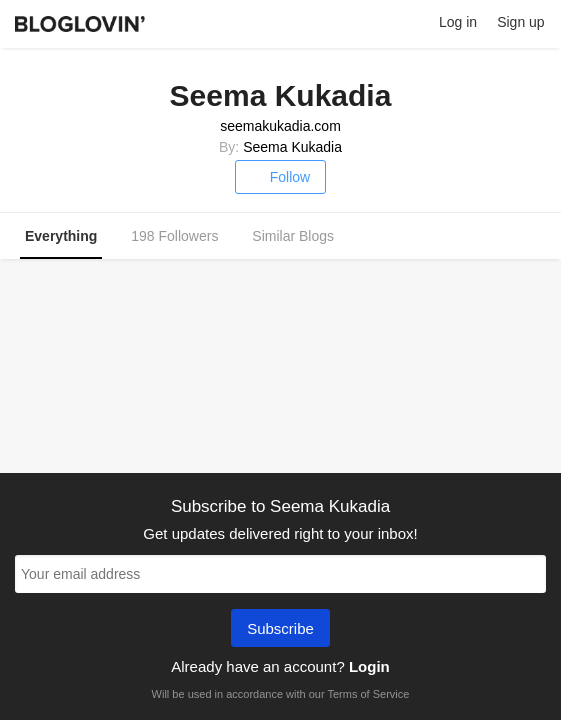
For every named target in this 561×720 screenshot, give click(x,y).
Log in (458, 22)
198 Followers (174, 236)
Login (369, 666)
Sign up (520, 22)
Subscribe (280, 630)
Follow (280, 177)
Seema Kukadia (292, 147)
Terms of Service (368, 694)
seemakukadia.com (280, 126)
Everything (61, 236)
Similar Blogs (293, 236)
